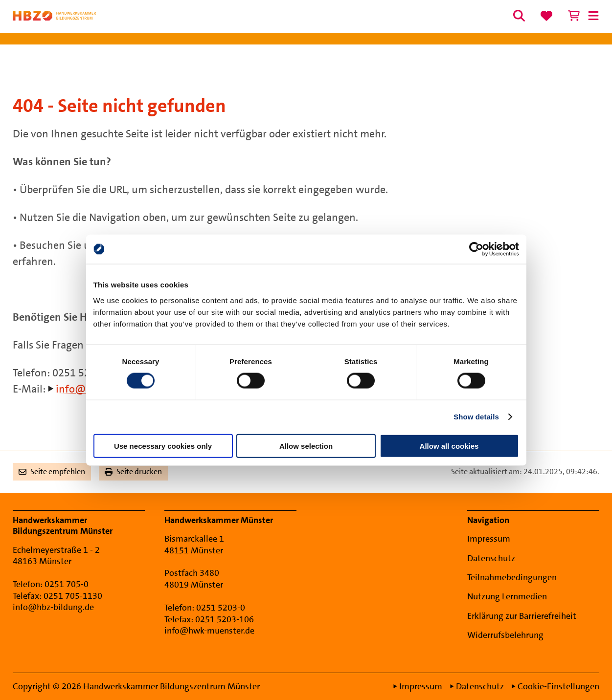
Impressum (489, 539)
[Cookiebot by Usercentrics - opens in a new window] (476, 249)
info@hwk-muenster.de (209, 631)
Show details (476, 417)
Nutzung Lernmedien (507, 596)
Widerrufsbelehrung (505, 635)
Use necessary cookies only (163, 446)
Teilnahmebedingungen (512, 577)
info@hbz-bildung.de (53, 607)
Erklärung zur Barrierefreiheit (522, 616)
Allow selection (306, 446)
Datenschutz (491, 558)
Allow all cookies (449, 446)
